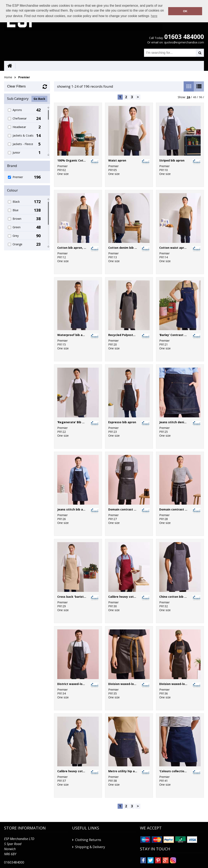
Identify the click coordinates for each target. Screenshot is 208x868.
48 (194, 97)
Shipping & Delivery (90, 847)
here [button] (154, 16)
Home (8, 77)
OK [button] (185, 11)
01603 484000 (184, 37)
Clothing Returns (88, 840)
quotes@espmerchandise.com (184, 42)
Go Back (39, 99)
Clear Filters (16, 86)
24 (188, 97)
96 (200, 97)
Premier (24, 77)
